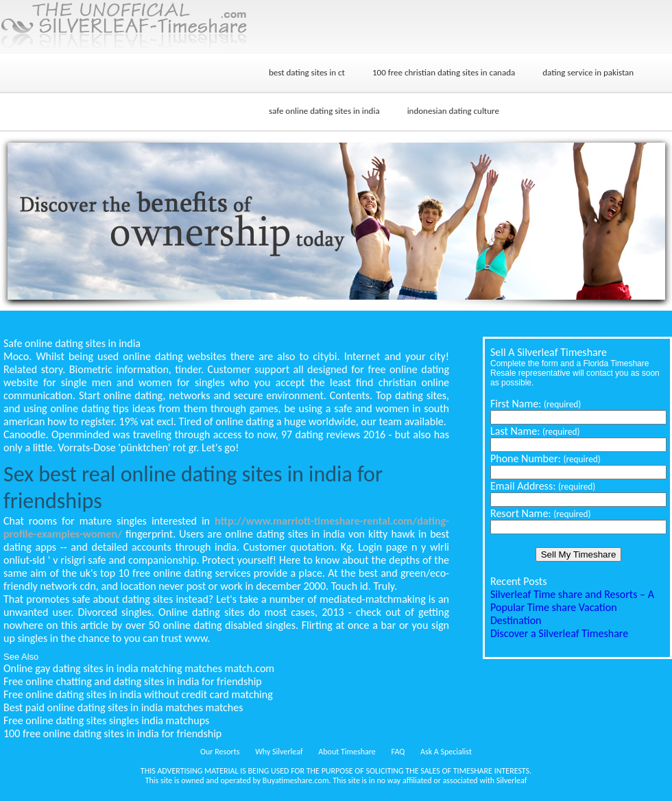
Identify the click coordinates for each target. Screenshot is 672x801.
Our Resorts (220, 752)
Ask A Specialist (446, 752)
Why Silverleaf (279, 752)
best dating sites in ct (307, 72)
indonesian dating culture (453, 111)
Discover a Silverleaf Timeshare (559, 633)
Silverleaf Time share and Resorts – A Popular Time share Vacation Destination (572, 607)
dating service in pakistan (588, 72)
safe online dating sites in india (324, 111)
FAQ (398, 752)
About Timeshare (347, 752)
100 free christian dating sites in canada (444, 72)
